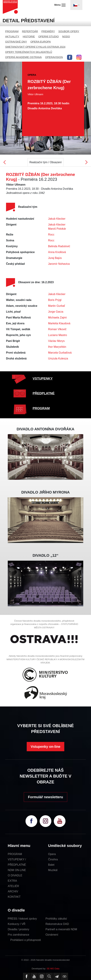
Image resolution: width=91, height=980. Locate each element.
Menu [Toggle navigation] (60, 5)
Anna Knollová (57, 252)
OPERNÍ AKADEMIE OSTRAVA (23, 57)
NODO (66, 36)
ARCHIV (13, 891)
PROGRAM (12, 31)
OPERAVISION (54, 57)
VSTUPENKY (43, 378)
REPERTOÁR (30, 31)
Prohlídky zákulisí (56, 919)
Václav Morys (56, 341)
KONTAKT (14, 897)
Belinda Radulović (59, 246)
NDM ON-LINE (17, 870)
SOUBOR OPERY (69, 31)
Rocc (51, 235)
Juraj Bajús (55, 258)
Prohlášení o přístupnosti (26, 940)
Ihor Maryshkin (57, 347)
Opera (52, 854)
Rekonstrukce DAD (57, 924)
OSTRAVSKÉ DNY (16, 42)
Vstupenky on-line (45, 747)
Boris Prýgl (55, 300)
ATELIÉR (13, 886)
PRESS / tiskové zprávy (22, 919)
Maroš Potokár (57, 229)
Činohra (53, 859)
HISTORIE (29, 36)
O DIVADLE (15, 875)
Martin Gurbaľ (57, 306)
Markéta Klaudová (59, 323)
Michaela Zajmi (57, 318)
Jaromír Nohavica (59, 264)
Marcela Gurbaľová (60, 353)
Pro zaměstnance (19, 935)
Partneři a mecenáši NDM (61, 929)
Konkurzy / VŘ (17, 924)
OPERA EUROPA (41, 42)
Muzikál (53, 870)
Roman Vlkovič (57, 329)
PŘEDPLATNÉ (44, 393)
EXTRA (12, 881)
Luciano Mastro (57, 335)
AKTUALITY (12, 36)
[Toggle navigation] (76, 5)
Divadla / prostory (19, 929)
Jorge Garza (56, 312)
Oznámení (52, 935)
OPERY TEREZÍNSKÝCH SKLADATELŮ (29, 52)
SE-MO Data (53, 969)
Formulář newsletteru (45, 797)
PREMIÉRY (48, 31)
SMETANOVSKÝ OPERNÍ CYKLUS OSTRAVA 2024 (35, 47)
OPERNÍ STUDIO (48, 36)
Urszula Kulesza (58, 358)
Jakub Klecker (57, 219)
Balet (51, 865)
